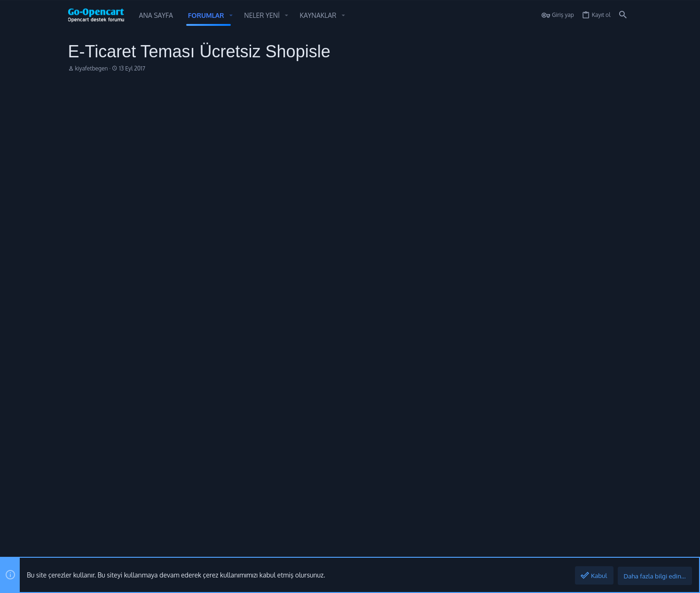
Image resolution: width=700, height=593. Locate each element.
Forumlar (270, 435)
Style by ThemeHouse (99, 521)
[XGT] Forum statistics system (120, 513)
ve (194, 271)
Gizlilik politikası (532, 548)
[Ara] (623, 15)
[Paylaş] (611, 112)
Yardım (567, 548)
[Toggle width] (75, 549)
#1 (622, 112)
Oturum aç (463, 418)
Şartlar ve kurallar (484, 548)
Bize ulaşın (272, 453)
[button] (231, 16)
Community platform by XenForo (144, 505)
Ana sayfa (271, 418)
